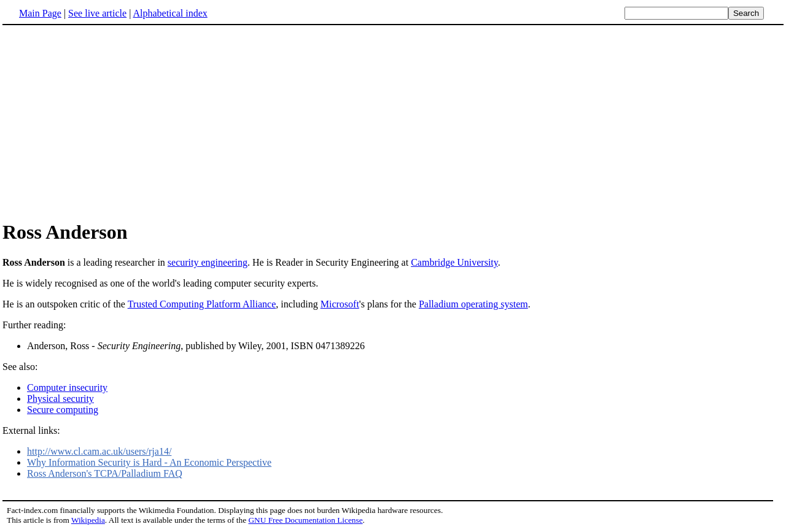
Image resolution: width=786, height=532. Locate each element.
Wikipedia (88, 520)
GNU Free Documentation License (305, 520)
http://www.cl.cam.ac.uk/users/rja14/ (99, 451)
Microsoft (340, 304)
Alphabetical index (170, 13)
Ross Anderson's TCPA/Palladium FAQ (105, 473)
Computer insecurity (67, 387)
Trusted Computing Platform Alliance (202, 304)
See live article (97, 13)
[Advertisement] (106, 122)
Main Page (40, 13)
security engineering (208, 262)
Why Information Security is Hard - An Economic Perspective (149, 462)
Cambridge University (454, 262)
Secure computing (63, 410)
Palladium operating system (473, 304)
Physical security (60, 399)
